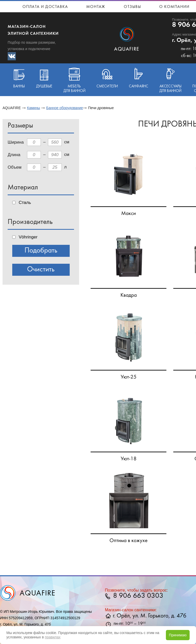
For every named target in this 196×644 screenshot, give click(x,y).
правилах (53, 637)
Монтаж (96, 7)
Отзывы (132, 7)
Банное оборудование (65, 108)
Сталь (25, 203)
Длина (14, 155)
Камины (34, 108)
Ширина (16, 142)
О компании (174, 7)
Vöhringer (28, 237)
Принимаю (178, 635)
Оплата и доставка (45, 7)
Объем (15, 167)
